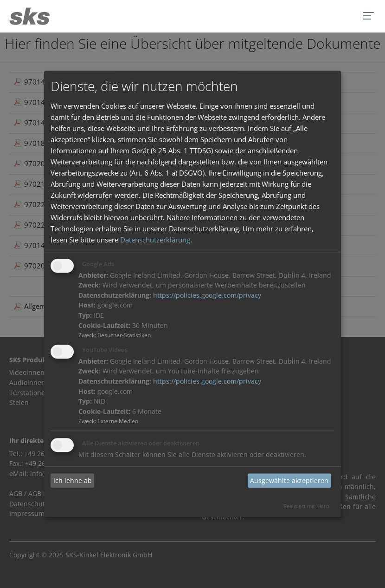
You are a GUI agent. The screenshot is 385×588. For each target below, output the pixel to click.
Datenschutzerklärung (155, 240)
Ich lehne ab (73, 480)
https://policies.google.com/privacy (207, 295)
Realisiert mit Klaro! (307, 506)
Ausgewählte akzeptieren (289, 480)
